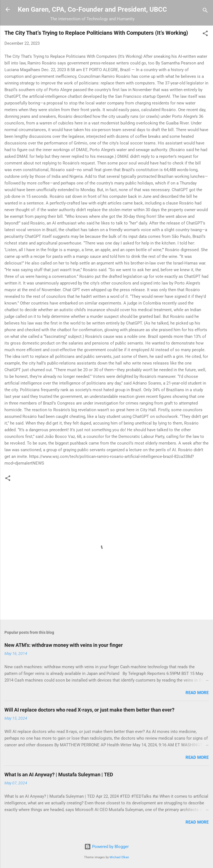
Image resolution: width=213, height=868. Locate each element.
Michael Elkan (119, 857)
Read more (197, 693)
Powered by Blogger (106, 847)
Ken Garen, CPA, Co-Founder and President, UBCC (92, 9)
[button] (205, 34)
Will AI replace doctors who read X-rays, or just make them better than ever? (89, 710)
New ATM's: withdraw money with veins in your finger (64, 645)
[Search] (205, 11)
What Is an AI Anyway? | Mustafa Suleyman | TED (59, 775)
